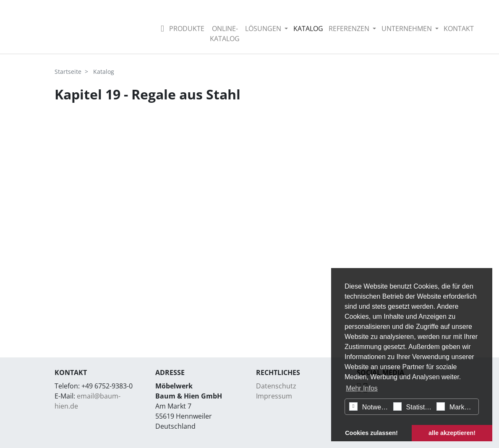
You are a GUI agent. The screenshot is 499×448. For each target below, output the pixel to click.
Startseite (68, 72)
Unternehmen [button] (408, 29)
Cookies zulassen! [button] (371, 433)
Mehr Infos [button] (362, 388)
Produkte (187, 29)
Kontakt (459, 29)
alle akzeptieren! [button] (452, 433)
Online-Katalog (225, 34)
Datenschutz (276, 386)
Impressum (274, 396)
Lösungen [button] (264, 29)
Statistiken (414, 406)
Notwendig (370, 406)
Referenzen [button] (350, 29)
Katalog (308, 29)
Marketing (457, 406)
